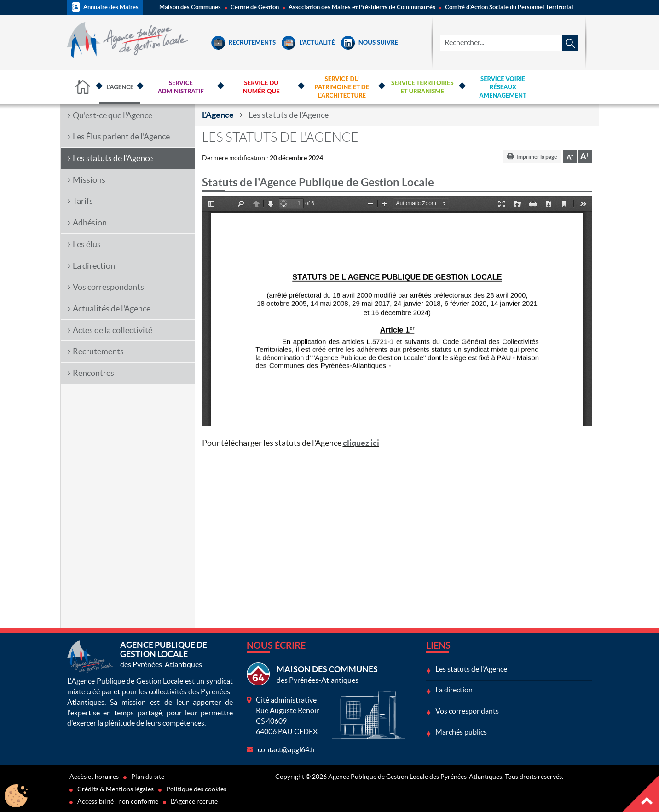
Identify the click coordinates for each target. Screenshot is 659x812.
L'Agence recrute (194, 801)
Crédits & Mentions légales (116, 789)
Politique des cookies (196, 789)
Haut (641, 794)
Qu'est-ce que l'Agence (113, 115)
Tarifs (83, 201)
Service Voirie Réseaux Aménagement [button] (503, 87)
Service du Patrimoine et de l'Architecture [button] (342, 87)
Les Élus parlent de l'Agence (121, 136)
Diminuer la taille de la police (570, 156)
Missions (89, 180)
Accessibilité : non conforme (118, 801)
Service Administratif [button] (181, 87)
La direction (94, 266)
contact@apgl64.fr (287, 749)
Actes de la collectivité (113, 330)
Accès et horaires (94, 777)
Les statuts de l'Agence (113, 158)
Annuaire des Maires (105, 7)
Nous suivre (370, 42)
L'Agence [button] (120, 87)
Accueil (83, 87)
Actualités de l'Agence (112, 308)
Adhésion (90, 222)
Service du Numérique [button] (261, 87)
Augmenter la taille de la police (585, 156)
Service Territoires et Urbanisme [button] (422, 87)
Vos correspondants (108, 287)
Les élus (87, 244)
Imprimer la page (537, 157)
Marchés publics (461, 732)
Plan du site (148, 777)
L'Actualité (308, 42)
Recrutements (244, 42)
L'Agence (218, 115)
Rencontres (93, 373)
